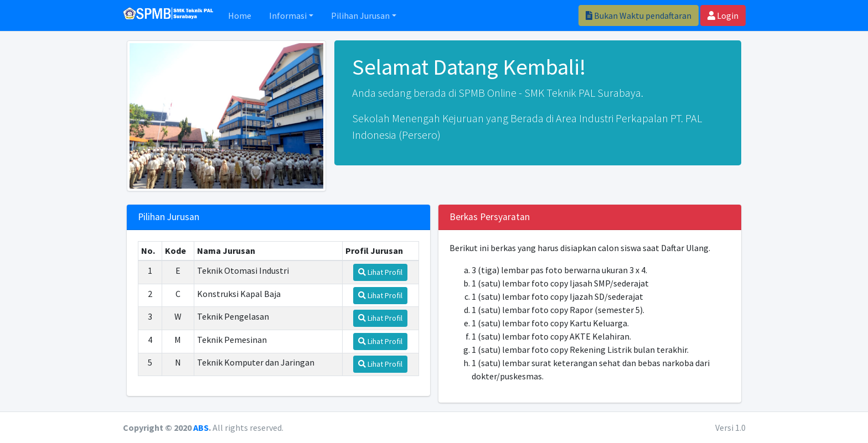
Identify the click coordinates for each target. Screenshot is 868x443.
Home (240, 15)
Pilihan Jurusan (360, 15)
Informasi (288, 15)
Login (723, 15)
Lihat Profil (380, 272)
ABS (201, 428)
